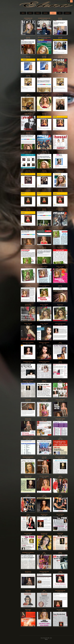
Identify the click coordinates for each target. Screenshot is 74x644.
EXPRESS (60, 552)
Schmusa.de (60, 152)
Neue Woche (44, 419)
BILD (44, 552)
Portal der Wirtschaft (60, 323)
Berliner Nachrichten (44, 343)
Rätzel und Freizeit (60, 400)
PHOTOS (46, 13)
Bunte (60, 476)
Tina (60, 381)
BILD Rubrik (28, 591)
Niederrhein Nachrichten (28, 552)
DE (69, 1)
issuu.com (44, 457)
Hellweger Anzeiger (60, 457)
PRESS (53, 13)
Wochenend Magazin (28, 362)
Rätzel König (28, 419)
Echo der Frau (60, 228)
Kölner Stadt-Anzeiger (28, 457)
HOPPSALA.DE (60, 533)
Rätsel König (28, 304)
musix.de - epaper (60, 209)
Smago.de (60, 37)
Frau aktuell (60, 247)
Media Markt (28, 610)
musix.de (60, 18)
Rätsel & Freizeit (44, 304)
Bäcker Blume (44, 533)
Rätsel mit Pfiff (44, 95)
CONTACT (67, 13)
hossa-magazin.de (60, 171)
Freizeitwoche (28, 476)
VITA (60, 13)
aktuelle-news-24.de (44, 571)
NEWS (23, 13)
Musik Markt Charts (60, 419)
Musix (28, 95)
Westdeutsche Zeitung (44, 362)
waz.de (60, 362)
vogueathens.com (28, 18)
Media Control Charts (28, 438)
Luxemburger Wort (44, 438)
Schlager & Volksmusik (28, 343)
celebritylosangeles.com (44, 18)
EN (71, 1)
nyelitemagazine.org (60, 591)
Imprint (46, 639)
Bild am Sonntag (60, 514)
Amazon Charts (28, 152)
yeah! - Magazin (28, 114)
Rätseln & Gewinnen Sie (44, 285)
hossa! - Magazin (60, 133)
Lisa (60, 438)
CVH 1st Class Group (44, 476)
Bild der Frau (28, 571)
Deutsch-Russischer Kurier (44, 37)
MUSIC (30, 13)
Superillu (44, 381)
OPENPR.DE (28, 285)
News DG (60, 285)
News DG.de (60, 95)
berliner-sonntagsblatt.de (44, 228)
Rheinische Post (44, 400)
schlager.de (28, 400)
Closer (60, 571)
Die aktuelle (28, 247)
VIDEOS (38, 13)
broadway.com (44, 514)
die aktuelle (60, 304)
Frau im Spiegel (28, 266)
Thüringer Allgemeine (28, 381)
